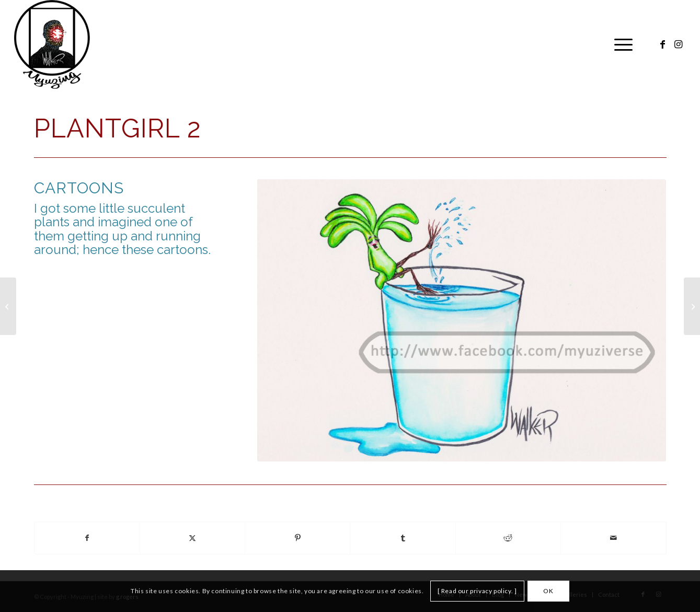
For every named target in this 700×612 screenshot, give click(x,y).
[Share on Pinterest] (297, 538)
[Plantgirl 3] (692, 306)
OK (548, 591)
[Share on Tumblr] (403, 538)
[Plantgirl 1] (8, 306)
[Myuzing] (52, 44)
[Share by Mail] (613, 538)
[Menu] (620, 44)
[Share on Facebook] (87, 538)
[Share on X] (192, 538)
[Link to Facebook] (662, 44)
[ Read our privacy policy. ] (477, 591)
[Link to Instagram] (678, 44)
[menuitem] (620, 44)
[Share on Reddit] (508, 538)
